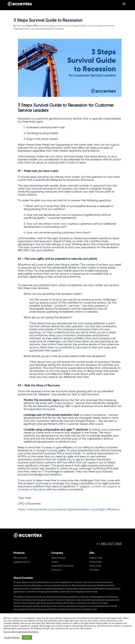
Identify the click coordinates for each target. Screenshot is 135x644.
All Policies (94, 571)
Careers (55, 563)
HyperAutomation (21, 30)
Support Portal (96, 559)
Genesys (99, 27)
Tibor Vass (21, 27)
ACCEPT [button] (27, 637)
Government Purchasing (62, 567)
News (43, 30)
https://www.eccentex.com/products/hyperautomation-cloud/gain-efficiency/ (69, 510)
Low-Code (35, 30)
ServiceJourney (20, 559)
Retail (49, 30)
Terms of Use (95, 567)
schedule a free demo (32, 490)
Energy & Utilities (79, 27)
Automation (44, 27)
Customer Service (63, 27)
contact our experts (104, 487)
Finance (91, 27)
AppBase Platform (22, 563)
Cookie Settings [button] (12, 638)
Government (109, 27)
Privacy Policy (96, 563)
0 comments (58, 30)
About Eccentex (58, 559)
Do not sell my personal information (21, 632)
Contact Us (56, 571)
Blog (52, 27)
